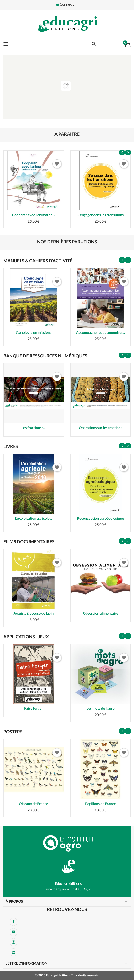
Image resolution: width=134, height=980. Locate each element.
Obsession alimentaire (100, 613)
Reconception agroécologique (101, 518)
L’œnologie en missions (34, 333)
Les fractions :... (33, 428)
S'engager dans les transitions (100, 215)
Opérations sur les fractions (101, 428)
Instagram (14, 942)
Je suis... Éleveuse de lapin (33, 613)
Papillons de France (101, 804)
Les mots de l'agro (101, 708)
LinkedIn (14, 952)
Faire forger (33, 708)
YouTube (14, 932)
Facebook (14, 922)
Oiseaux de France (34, 804)
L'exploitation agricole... (34, 518)
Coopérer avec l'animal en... (33, 215)
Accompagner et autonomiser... (100, 333)
